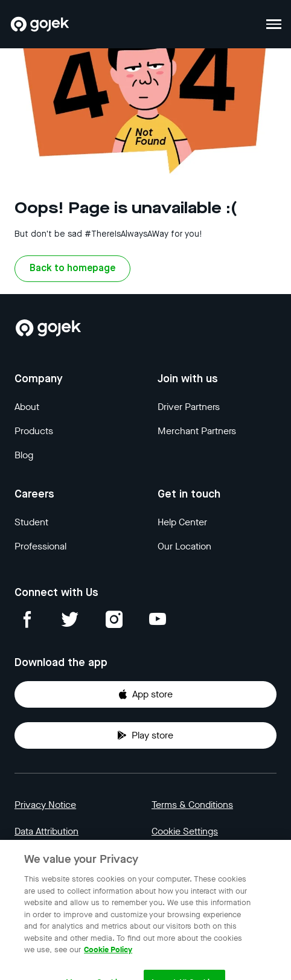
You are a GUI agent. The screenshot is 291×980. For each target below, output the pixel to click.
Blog (24, 455)
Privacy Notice (45, 805)
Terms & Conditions (192, 805)
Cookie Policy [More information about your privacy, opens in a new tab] (108, 957)
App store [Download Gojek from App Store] (145, 694)
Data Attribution (46, 831)
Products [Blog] (34, 431)
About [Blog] (27, 407)
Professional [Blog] (40, 546)
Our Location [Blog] (184, 546)
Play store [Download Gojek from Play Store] (145, 735)
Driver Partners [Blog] (189, 407)
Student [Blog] (31, 522)
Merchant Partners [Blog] (197, 431)
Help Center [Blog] (182, 522)
